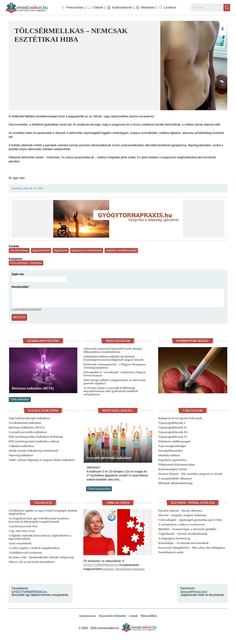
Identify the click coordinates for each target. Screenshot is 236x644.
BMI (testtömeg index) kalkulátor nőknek (34, 441)
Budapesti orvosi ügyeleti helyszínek (180, 418)
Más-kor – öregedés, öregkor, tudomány (182, 515)
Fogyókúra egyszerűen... (173, 460)
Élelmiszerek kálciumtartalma (177, 464)
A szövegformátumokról (26, 309)
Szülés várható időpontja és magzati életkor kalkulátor (42, 460)
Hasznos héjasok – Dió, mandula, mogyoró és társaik (190, 473)
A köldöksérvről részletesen (25, 552)
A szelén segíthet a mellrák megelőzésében (34, 547)
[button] (194, 66)
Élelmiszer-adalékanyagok (174, 441)
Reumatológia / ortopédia (26, 263)
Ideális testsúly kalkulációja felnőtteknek (34, 450)
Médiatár (148, 7)
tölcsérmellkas (19, 250)
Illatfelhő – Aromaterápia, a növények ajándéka (187, 529)
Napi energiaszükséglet (172, 446)
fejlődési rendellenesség (121, 250)
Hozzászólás (20, 287)
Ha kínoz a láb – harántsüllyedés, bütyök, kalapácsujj (41, 557)
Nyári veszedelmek (20, 543)
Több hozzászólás (99, 488)
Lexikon (170, 7)
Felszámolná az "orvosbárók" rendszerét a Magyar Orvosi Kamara (115, 373)
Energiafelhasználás (170, 450)
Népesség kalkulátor (21, 455)
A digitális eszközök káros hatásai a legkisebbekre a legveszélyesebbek (40, 537)
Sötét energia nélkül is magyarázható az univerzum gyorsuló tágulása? (114, 381)
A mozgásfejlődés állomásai (175, 478)
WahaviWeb (149, 615)
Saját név (18, 274)
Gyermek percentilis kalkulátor (28, 432)
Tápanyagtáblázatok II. (173, 427)
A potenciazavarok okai (23, 526)
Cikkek (98, 7)
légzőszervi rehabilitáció (87, 250)
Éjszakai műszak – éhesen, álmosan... (181, 510)
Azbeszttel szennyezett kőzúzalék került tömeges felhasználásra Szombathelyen (113, 350)
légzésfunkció (41, 250)
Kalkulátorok (122, 7)
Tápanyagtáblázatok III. (173, 432)
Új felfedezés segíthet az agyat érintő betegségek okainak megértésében (43, 512)
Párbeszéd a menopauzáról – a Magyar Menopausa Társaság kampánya (114, 366)
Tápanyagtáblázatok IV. (173, 436)
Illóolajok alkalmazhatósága (175, 483)
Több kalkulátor (20, 399)
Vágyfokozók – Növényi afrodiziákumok (183, 533)
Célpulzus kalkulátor (22, 446)
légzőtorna (61, 250)
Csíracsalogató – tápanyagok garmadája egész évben (190, 519)
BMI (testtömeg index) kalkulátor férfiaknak (36, 436)
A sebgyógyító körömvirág (174, 538)
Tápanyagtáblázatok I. (172, 422)
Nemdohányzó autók (171, 552)
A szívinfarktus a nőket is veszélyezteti (181, 524)
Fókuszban (75, 7)
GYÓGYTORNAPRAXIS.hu (101, 565)
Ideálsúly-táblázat (169, 455)
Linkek (133, 615)
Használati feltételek (112, 615)
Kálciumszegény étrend (172, 469)
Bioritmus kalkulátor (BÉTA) (33, 388)
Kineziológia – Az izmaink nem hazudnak (183, 542)
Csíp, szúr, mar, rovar (22, 530)
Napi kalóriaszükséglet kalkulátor (29, 418)
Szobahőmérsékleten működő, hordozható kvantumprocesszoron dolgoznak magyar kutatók (113, 358)
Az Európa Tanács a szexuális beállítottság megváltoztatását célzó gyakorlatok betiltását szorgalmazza (111, 391)
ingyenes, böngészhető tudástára (123, 568)
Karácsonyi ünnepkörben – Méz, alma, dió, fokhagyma (192, 547)
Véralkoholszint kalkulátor (25, 422)
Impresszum (88, 615)
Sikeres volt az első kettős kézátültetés (32, 561)
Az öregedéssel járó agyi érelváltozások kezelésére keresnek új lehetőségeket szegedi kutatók (39, 519)
